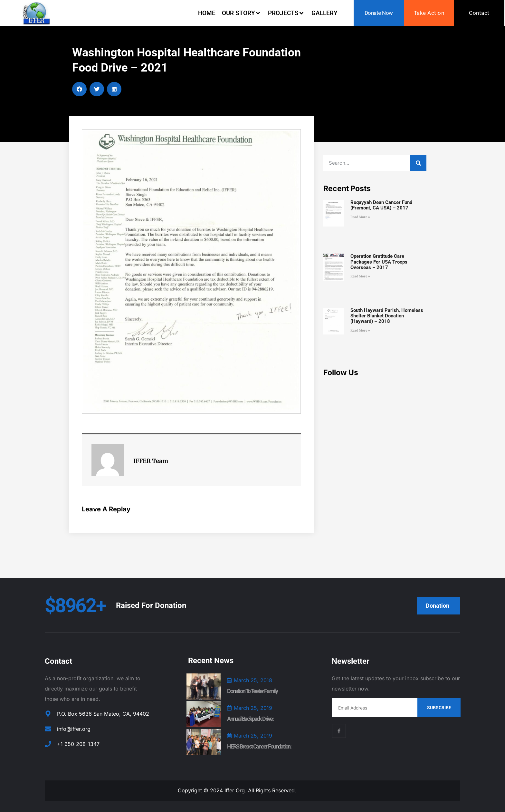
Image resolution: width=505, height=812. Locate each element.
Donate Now (379, 13)
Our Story (242, 13)
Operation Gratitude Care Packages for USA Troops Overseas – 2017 (379, 262)
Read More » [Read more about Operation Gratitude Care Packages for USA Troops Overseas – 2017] (360, 276)
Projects (286, 13)
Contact (479, 13)
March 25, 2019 (253, 708)
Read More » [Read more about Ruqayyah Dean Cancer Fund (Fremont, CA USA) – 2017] (360, 217)
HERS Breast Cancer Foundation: (259, 746)
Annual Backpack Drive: (250, 719)
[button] (79, 89)
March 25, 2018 (253, 680)
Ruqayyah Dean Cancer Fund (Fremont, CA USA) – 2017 (381, 205)
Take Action (429, 13)
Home (207, 13)
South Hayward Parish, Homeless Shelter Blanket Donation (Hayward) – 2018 (387, 316)
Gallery (324, 13)
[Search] (418, 163)
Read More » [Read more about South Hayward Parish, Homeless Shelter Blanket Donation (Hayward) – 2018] (360, 330)
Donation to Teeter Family (252, 691)
